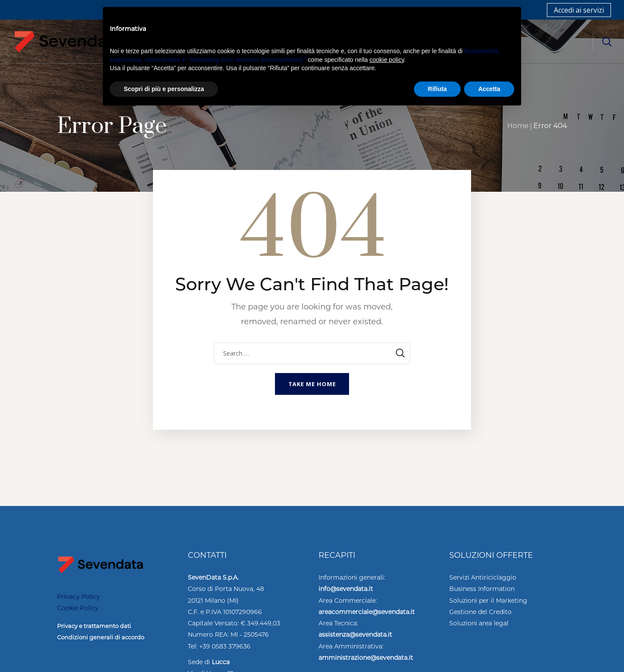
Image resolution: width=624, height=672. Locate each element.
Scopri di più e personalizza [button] (164, 89)
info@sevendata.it (346, 589)
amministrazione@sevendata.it (366, 658)
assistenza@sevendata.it (355, 635)
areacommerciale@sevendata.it (367, 612)
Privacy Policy (79, 597)
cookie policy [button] (387, 60)
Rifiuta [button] (437, 89)
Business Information (482, 589)
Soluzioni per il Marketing (488, 601)
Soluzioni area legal (479, 623)
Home (518, 126)
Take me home (312, 384)
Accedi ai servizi (579, 10)
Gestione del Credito (480, 612)
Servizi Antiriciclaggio (483, 577)
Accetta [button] (489, 89)
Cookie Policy (78, 608)
